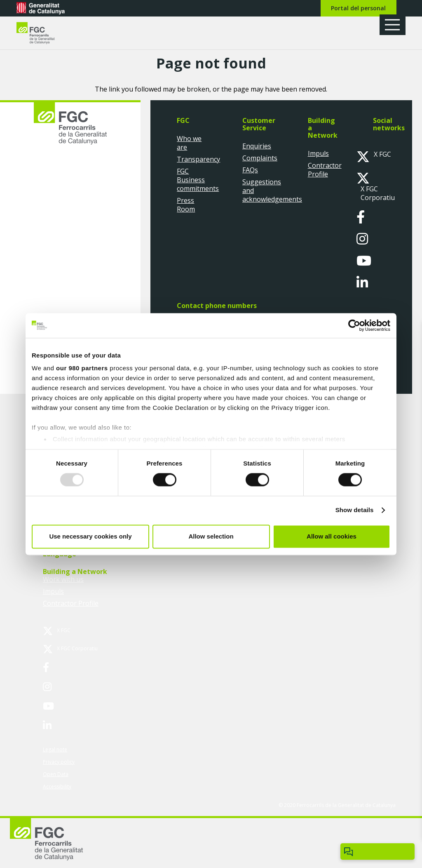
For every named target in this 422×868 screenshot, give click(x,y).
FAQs (250, 170)
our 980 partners (82, 368)
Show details (355, 510)
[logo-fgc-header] (43, 33)
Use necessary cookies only (90, 536)
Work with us (63, 579)
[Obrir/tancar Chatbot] (377, 852)
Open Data (56, 774)
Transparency (198, 159)
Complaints (260, 158)
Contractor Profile (325, 170)
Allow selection (211, 536)
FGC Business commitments (198, 180)
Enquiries (257, 146)
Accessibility (57, 787)
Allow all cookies (332, 536)
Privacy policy (59, 762)
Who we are (189, 143)
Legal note (55, 749)
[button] (395, 25)
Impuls (318, 153)
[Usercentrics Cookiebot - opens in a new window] (354, 325)
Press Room (186, 205)
